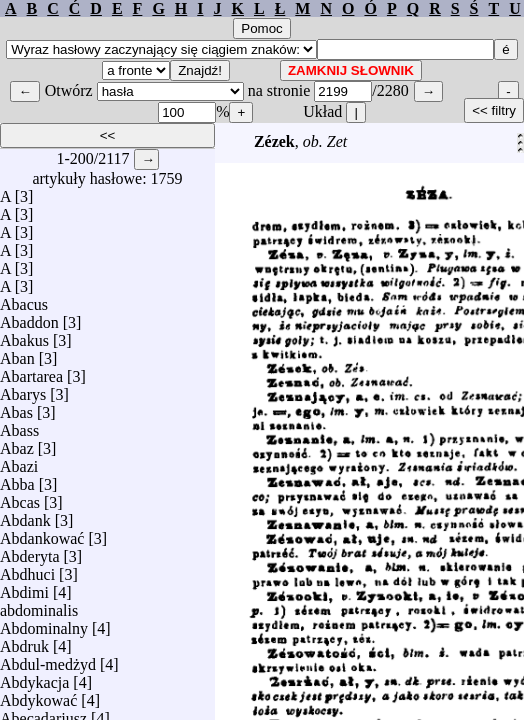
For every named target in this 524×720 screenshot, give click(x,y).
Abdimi (24, 587)
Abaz (17, 443)
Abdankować (42, 533)
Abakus (24, 335)
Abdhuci (27, 569)
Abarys (23, 389)
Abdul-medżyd (48, 659)
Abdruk (24, 641)
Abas (16, 407)
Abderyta (30, 551)
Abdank (25, 515)
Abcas (20, 497)
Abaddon (29, 317)
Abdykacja (34, 677)
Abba (17, 479)
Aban (17, 353)
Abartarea (31, 371)
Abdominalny (44, 623)
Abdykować (38, 695)
